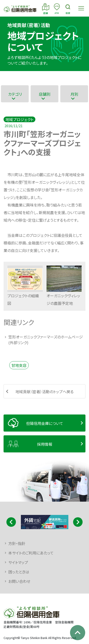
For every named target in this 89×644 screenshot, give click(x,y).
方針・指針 (17, 543)
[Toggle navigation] (81, 8)
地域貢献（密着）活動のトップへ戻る (44, 392)
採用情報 (45, 444)
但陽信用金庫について (45, 423)
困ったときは (19, 572)
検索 (68, 9)
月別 (74, 94)
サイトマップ (18, 562)
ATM (57, 9)
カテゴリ (15, 94)
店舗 (46, 9)
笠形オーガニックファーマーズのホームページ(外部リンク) (46, 340)
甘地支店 (19, 365)
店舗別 (45, 94)
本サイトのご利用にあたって (31, 553)
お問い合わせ (19, 581)
